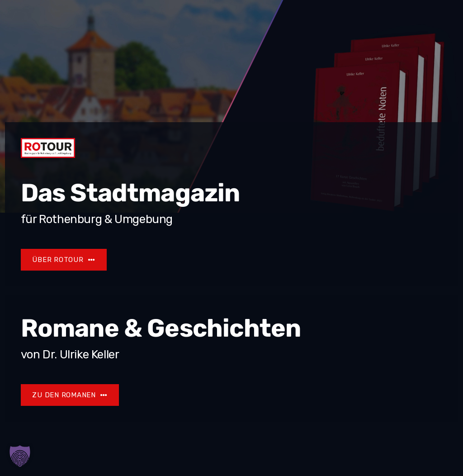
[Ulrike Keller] (70, 395)
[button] (20, 456)
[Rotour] (64, 260)
